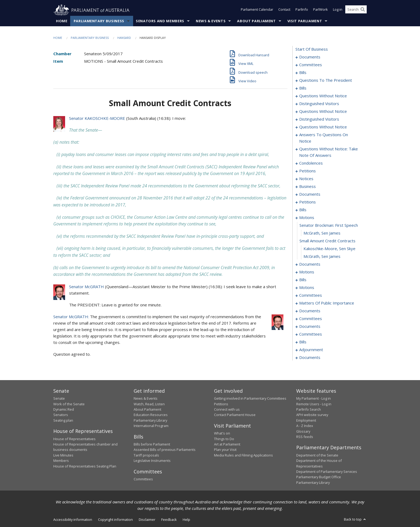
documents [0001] (310, 57)
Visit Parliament (305, 21)
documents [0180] (310, 326)
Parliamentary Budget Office (319, 477)
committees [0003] (311, 65)
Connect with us (227, 410)
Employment (306, 420)
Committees (143, 479)
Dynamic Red (64, 410)
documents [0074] (310, 194)
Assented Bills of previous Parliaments (165, 450)
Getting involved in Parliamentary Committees (250, 399)
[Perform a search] (363, 10)
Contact (284, 10)
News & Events (211, 21)
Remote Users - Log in (314, 404)
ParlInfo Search (309, 410)
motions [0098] (307, 272)
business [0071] (307, 187)
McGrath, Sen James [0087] (322, 233)
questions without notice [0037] (323, 127)
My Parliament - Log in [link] (314, 399)
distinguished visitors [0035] (319, 119)
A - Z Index (305, 426)
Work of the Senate (69, 404)
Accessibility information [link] (73, 520)
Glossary (303, 431)
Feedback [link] (169, 520)
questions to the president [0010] (326, 80)
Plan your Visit (225, 450)
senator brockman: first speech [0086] (329, 225)
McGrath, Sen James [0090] (322, 257)
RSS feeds (305, 437)
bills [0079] (303, 210)
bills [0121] (303, 280)
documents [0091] (310, 264)
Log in (338, 10)
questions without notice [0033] (323, 112)
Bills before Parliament (152, 444)
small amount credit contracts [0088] (327, 241)
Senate (59, 399)
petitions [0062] (307, 171)
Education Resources (151, 415)
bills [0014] (303, 88)
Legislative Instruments (152, 461)
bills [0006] (303, 73)
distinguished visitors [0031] (319, 104)
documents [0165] (310, 311)
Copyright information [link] (115, 520)
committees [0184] (311, 334)
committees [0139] (311, 295)
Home (62, 21)
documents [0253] (310, 358)
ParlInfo (302, 10)
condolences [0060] (311, 163)
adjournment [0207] (311, 350)
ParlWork (320, 10)
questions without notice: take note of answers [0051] (329, 152)
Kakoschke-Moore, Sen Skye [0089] (329, 249)
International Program (151, 426)
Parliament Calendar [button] (257, 10)
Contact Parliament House (235, 415)
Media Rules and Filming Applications (243, 455)
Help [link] (186, 520)
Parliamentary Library (150, 420)
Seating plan (63, 420)
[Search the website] (356, 10)
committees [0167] (311, 319)
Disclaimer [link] (147, 520)
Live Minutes (63, 455)
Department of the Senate (317, 455)
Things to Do (224, 439)
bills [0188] (303, 342)
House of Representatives (74, 439)
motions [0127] (307, 288)
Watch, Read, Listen (149, 404)
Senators (61, 415)
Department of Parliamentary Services (327, 472)
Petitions (221, 404)
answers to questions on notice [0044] (324, 138)
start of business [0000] (312, 49)
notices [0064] (306, 179)
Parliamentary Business (99, 21)
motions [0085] (307, 218)
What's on (222, 433)
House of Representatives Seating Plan (85, 466)
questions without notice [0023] (323, 96)
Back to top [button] (355, 519)
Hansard (124, 38)
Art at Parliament (227, 444)
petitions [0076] (307, 202)
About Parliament (256, 21)
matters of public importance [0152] (327, 303)
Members (61, 461)
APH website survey (312, 415)
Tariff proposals (146, 455)
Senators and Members (160, 21)
